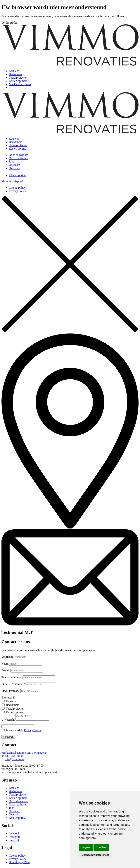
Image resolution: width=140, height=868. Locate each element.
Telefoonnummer (12, 677)
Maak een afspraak (20, 84)
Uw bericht (8, 721)
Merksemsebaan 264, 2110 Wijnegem (24, 754)
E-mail (6, 670)
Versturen (8, 738)
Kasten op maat (18, 81)
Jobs (11, 161)
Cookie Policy (17, 188)
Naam (5, 664)
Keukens (14, 71)
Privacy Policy (18, 191)
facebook (14, 835)
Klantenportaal (18, 175)
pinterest (14, 841)
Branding (15, 863)
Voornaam (7, 657)
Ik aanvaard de (24, 731)
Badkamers (15, 74)
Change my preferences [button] (96, 855)
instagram (15, 838)
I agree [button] (86, 847)
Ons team (14, 165)
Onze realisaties (18, 158)
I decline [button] (101, 847)
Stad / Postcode (11, 691)
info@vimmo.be (14, 760)
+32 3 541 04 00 (14, 757)
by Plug (25, 863)
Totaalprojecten (18, 78)
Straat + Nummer (12, 684)
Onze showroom (19, 155)
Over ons (14, 168)
